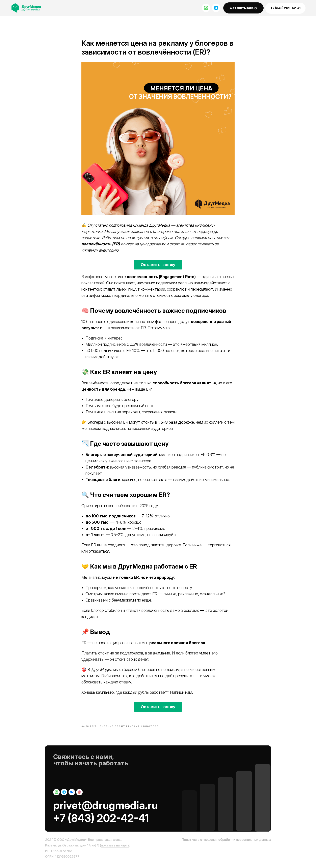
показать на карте (115, 848)
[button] (243, 8)
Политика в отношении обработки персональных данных (226, 843)
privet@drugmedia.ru (106, 808)
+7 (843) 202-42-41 (101, 821)
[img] (30, 8)
